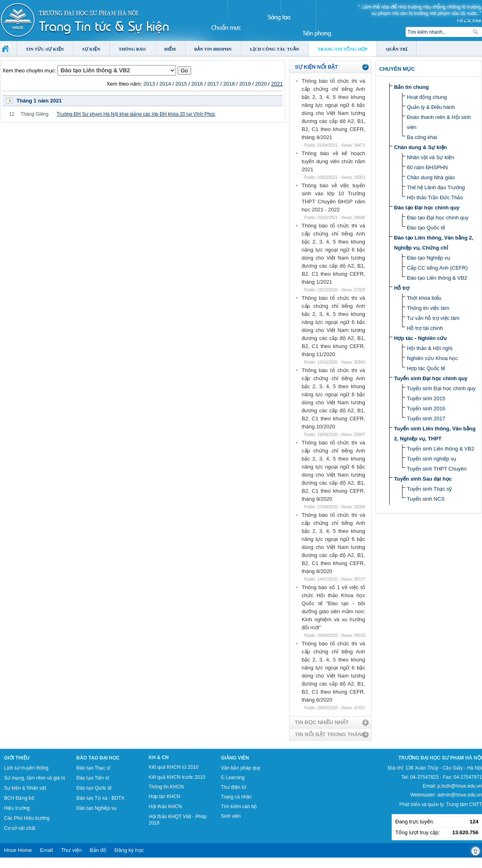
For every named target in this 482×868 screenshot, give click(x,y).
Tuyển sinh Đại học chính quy (431, 378)
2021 (277, 84)
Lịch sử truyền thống (26, 768)
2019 (245, 84)
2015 (181, 84)
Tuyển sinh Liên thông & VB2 (441, 449)
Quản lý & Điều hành (431, 107)
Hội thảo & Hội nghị (430, 348)
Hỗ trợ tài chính (425, 328)
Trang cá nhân (236, 797)
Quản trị (397, 49)
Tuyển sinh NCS (426, 499)
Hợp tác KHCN (164, 796)
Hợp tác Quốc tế (426, 368)
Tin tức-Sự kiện (45, 49)
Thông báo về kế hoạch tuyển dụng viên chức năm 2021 (333, 161)
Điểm (170, 49)
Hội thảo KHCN (165, 807)
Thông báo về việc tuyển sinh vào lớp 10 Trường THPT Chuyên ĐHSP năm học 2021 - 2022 (333, 198)
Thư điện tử (234, 787)
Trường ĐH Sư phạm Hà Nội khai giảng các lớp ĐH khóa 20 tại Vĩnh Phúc (136, 114)
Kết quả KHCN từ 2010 (174, 767)
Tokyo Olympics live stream (29, 865)
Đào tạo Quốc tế (426, 228)
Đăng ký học (129, 850)
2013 (149, 84)
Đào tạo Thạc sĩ (93, 768)
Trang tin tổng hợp (343, 49)
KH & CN (159, 757)
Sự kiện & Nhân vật (25, 788)
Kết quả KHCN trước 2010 (177, 777)
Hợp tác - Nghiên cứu (420, 338)
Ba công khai (422, 137)
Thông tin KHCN (166, 787)
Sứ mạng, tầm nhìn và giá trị (35, 778)
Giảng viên (235, 758)
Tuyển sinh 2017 (426, 419)
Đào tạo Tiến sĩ (93, 778)
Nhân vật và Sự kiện (431, 157)
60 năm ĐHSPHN (427, 167)
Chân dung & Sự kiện (421, 147)
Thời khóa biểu (424, 298)
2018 (229, 84)
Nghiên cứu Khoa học (432, 358)
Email (46, 850)
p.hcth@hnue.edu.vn (460, 786)
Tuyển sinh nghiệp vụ (432, 459)
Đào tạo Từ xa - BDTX (100, 798)
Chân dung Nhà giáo (431, 177)
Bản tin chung (411, 87)
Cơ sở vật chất (20, 828)
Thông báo (132, 49)
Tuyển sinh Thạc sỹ (429, 489)
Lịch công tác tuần (275, 49)
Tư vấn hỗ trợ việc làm (433, 318)
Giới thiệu (17, 758)
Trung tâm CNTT (464, 805)
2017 (213, 84)
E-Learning (233, 778)
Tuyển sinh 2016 (426, 408)
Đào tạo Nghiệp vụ (429, 258)
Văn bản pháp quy (241, 768)
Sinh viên (231, 816)
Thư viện (71, 850)
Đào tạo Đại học (98, 758)
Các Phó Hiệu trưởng (27, 818)
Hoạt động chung (427, 97)
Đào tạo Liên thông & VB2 (437, 278)
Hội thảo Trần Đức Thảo (435, 198)
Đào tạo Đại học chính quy (427, 208)
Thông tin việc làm (428, 308)
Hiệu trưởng (17, 808)
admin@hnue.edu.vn (460, 795)
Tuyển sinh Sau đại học (423, 479)
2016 (197, 84)
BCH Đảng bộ (19, 798)
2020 (261, 84)
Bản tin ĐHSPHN (213, 49)
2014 (165, 84)
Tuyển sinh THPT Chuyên (437, 469)
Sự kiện (91, 49)
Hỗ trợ (402, 288)
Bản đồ (98, 850)
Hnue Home (18, 850)
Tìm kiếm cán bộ (239, 807)
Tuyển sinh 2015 (426, 398)
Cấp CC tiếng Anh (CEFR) (437, 268)
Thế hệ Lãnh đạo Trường (436, 187)
